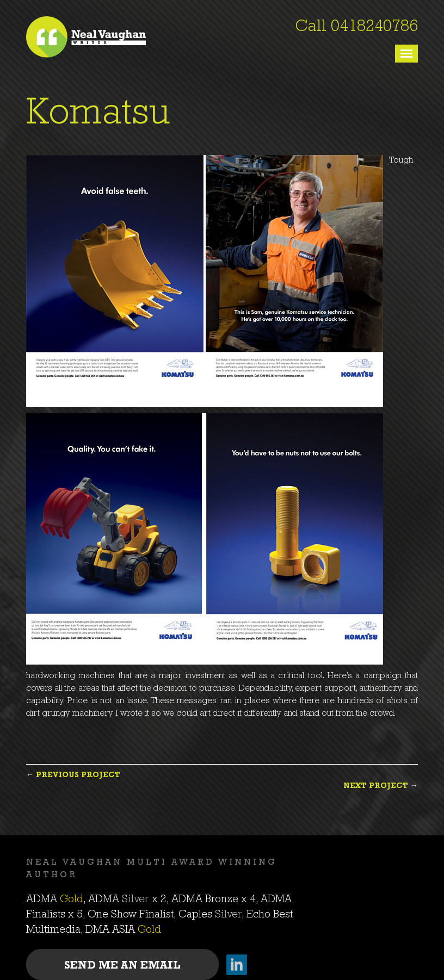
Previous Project (78, 776)
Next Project (376, 786)
